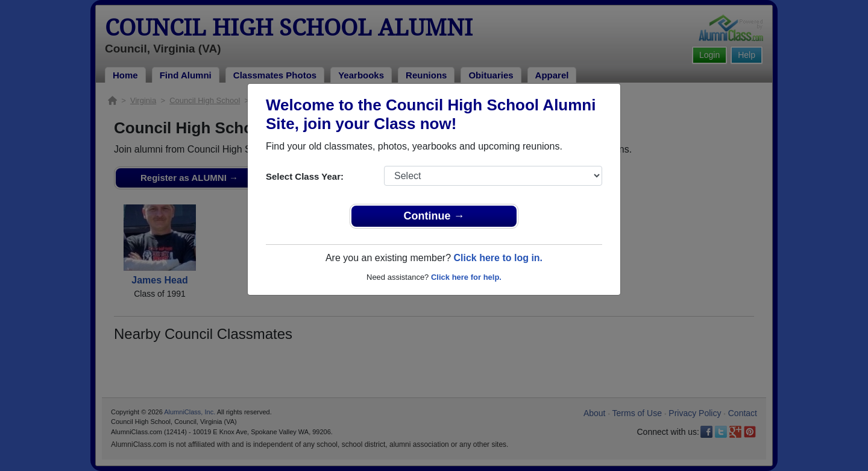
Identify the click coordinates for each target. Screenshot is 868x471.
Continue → (434, 216)
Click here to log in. (498, 258)
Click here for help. (466, 277)
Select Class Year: (305, 176)
